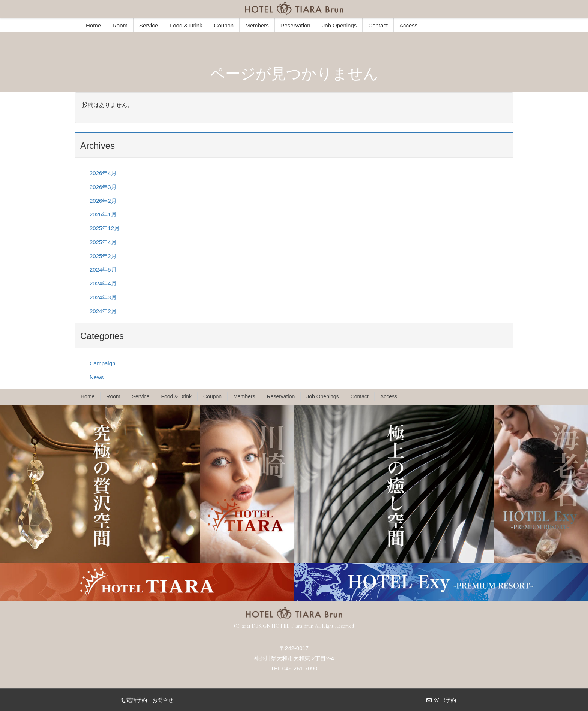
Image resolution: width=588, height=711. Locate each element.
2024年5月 (103, 269)
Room (120, 25)
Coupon (224, 25)
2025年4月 (103, 242)
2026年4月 (103, 173)
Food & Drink (186, 25)
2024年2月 (103, 311)
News (97, 377)
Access (408, 25)
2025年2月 (103, 256)
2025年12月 (105, 228)
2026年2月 (103, 201)
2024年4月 (103, 283)
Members (257, 25)
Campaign (102, 363)
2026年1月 (103, 214)
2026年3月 (103, 187)
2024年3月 (103, 297)
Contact (378, 25)
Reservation (295, 25)
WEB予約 (445, 700)
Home (93, 25)
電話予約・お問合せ (147, 700)
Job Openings (340, 25)
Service (148, 25)
